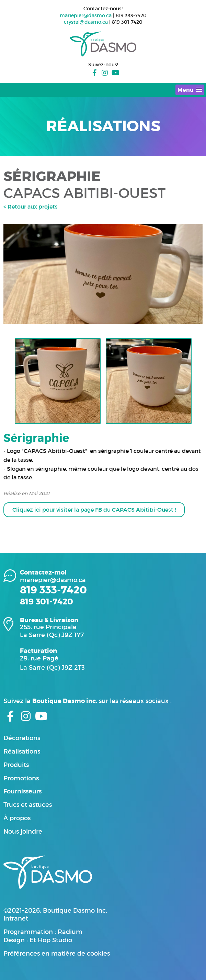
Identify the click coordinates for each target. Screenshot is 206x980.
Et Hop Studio (51, 940)
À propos (17, 818)
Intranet (16, 918)
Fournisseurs (22, 791)
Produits (16, 765)
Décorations (22, 738)
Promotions (21, 778)
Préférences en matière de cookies (57, 954)
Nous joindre (23, 832)
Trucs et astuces (28, 805)
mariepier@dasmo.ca (86, 15)
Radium (70, 932)
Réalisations (22, 751)
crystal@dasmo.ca (86, 22)
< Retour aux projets (31, 207)
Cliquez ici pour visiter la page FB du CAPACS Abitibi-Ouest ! (94, 510)
